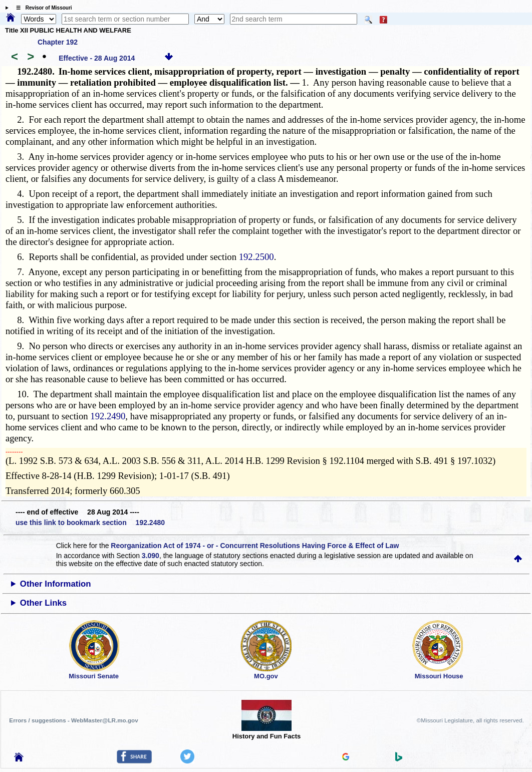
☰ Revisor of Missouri (42, 8)
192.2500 (256, 257)
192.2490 (108, 416)
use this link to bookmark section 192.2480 (90, 523)
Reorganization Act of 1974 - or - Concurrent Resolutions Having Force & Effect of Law (255, 546)
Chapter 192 (58, 42)
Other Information (56, 584)
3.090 (151, 556)
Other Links (43, 603)
